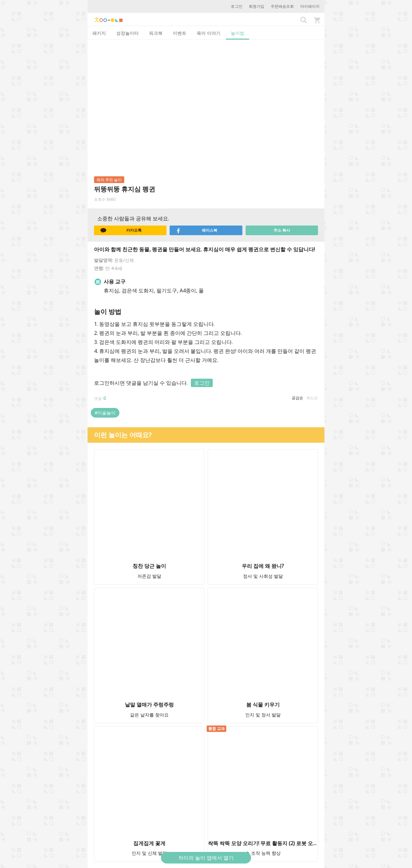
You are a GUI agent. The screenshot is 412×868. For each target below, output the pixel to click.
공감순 (297, 398)
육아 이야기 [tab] (209, 33)
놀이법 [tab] (238, 33)
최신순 (312, 398)
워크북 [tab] (156, 33)
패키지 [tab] (99, 33)
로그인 (237, 6)
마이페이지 (310, 6)
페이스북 (197, 230)
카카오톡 (121, 230)
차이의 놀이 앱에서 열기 (206, 858)
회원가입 (257, 6)
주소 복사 (282, 230)
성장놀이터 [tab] (127, 33)
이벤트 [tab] (180, 33)
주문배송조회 (282, 6)
